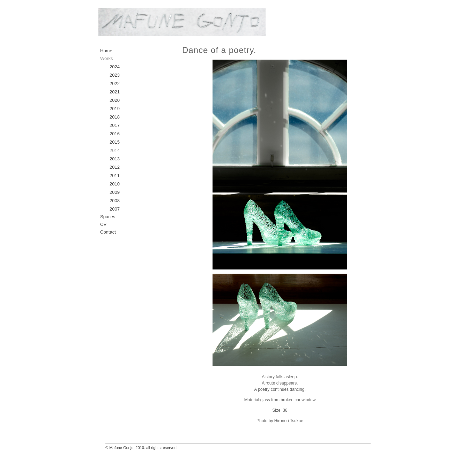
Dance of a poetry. (219, 50)
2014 (115, 150)
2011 (115, 176)
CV (103, 224)
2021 (115, 92)
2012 (115, 167)
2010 (115, 184)
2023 (115, 75)
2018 (115, 117)
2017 (115, 125)
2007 (115, 209)
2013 (115, 159)
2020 (115, 100)
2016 (115, 134)
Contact (108, 232)
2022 (115, 83)
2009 (115, 192)
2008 (115, 201)
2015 (115, 142)
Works (107, 58)
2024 (115, 67)
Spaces (108, 217)
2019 (115, 109)
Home (106, 51)
